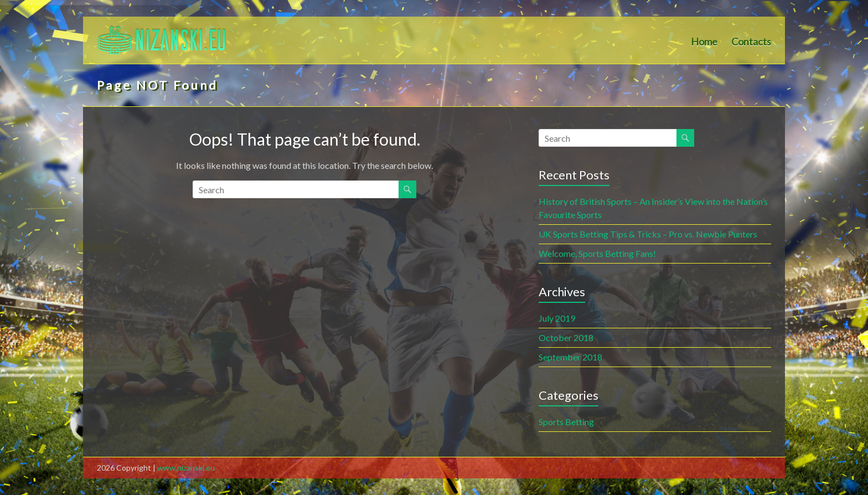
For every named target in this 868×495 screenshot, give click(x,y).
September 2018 (570, 357)
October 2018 (566, 337)
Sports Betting (566, 422)
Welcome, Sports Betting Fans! (597, 253)
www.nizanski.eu (186, 468)
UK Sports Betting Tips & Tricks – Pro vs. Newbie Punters (648, 234)
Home (704, 42)
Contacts (751, 42)
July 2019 (557, 318)
